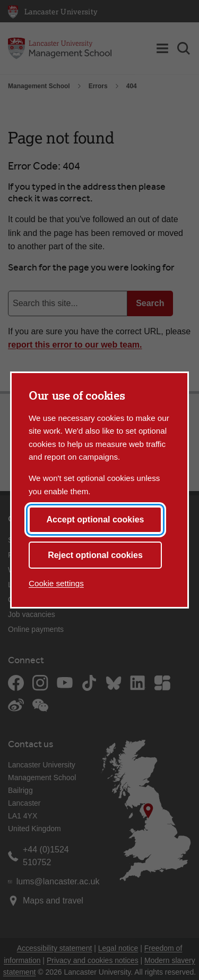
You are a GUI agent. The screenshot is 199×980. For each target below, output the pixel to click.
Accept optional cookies (95, 519)
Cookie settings (56, 583)
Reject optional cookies (95, 555)
